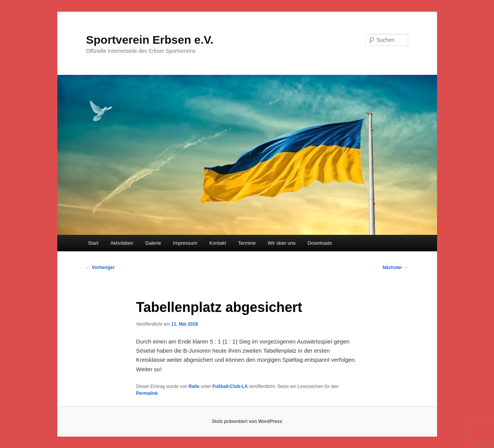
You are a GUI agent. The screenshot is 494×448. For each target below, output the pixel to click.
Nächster (395, 268)
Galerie (153, 243)
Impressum (185, 243)
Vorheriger (100, 268)
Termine (247, 243)
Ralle (194, 386)
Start (93, 243)
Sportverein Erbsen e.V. (150, 40)
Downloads (320, 243)
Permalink (147, 393)
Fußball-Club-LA (230, 386)
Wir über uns (282, 243)
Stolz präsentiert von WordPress (247, 421)
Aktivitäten (122, 243)
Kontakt (218, 243)
